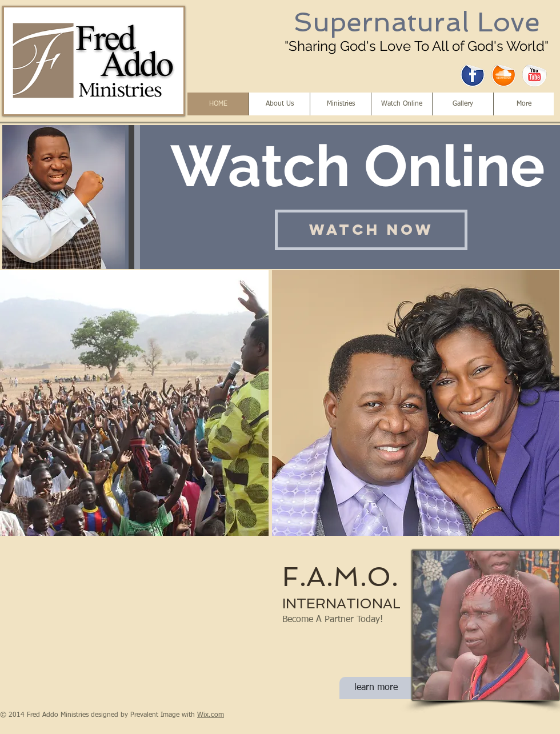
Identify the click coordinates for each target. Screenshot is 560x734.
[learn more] (376, 688)
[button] (134, 403)
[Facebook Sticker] (473, 75)
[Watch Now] (371, 230)
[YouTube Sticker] (535, 75)
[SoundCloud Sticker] (504, 75)
